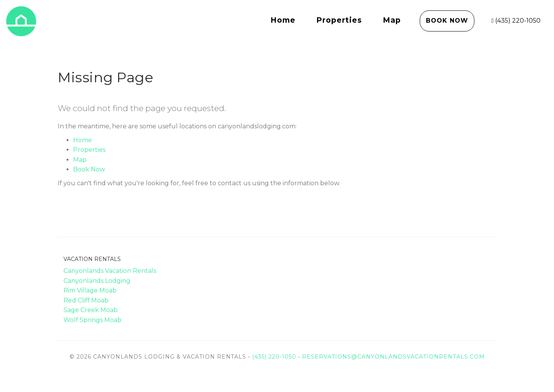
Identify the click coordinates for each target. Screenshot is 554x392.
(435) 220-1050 (516, 21)
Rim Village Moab (90, 290)
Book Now (447, 21)
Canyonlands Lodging (97, 281)
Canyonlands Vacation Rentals (110, 271)
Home (283, 20)
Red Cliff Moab (86, 300)
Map (392, 20)
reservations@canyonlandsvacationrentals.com (393, 357)
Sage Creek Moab (91, 310)
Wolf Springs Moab (93, 320)
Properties (339, 20)
